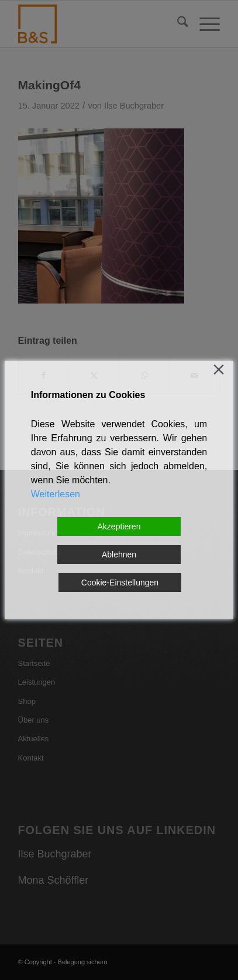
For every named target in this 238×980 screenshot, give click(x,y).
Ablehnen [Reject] (119, 554)
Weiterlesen (56, 494)
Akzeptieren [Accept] (119, 526)
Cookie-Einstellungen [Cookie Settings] (120, 583)
